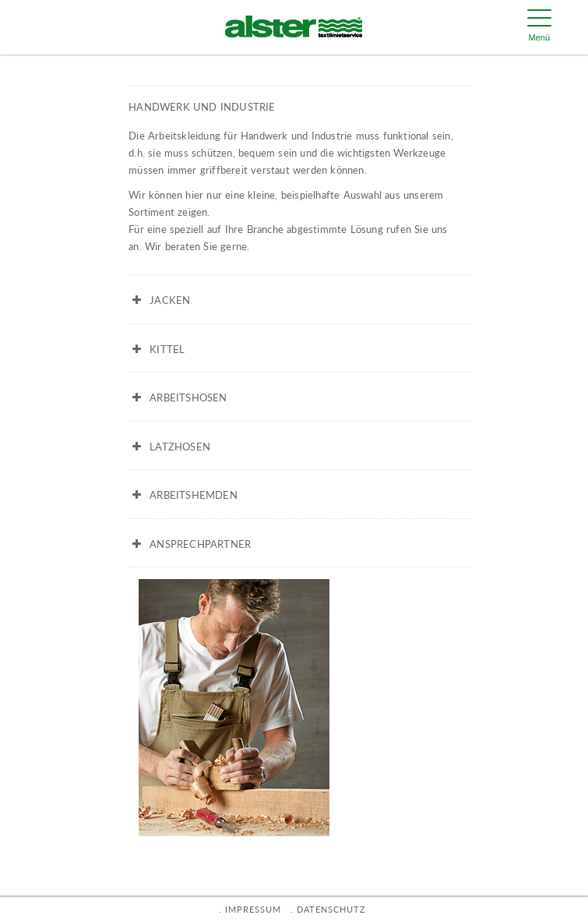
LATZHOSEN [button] (169, 447)
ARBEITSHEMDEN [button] (183, 495)
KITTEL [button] (157, 349)
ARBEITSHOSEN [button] (178, 397)
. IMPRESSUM (250, 909)
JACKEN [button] (159, 300)
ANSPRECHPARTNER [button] (190, 544)
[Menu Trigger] (539, 27)
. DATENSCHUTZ (328, 909)
